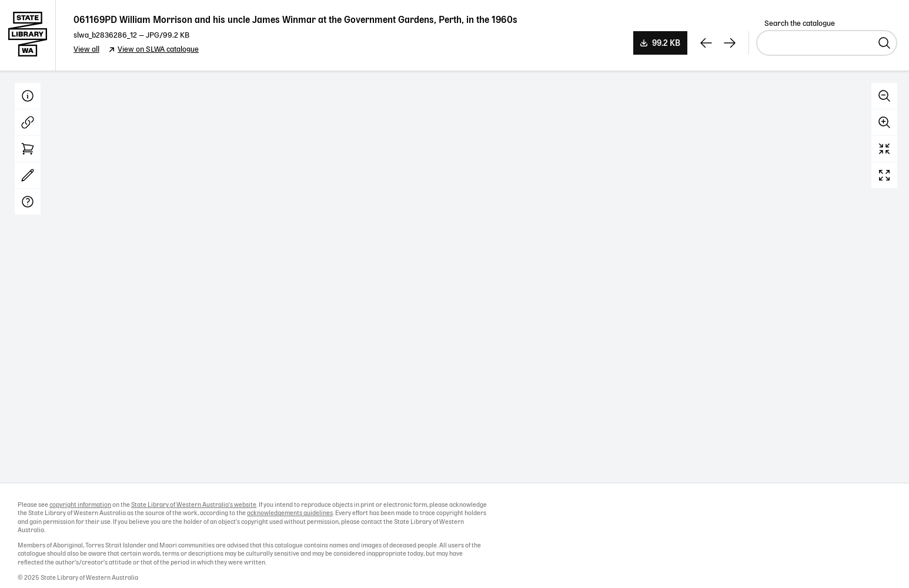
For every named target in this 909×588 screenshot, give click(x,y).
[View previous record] (706, 43)
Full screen (884, 175)
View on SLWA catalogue (158, 50)
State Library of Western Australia (28, 35)
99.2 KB (666, 44)
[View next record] (730, 43)
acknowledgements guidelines (290, 513)
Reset (884, 149)
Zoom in (884, 122)
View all (86, 50)
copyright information (80, 505)
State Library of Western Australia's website (194, 505)
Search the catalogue (800, 24)
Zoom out (884, 96)
